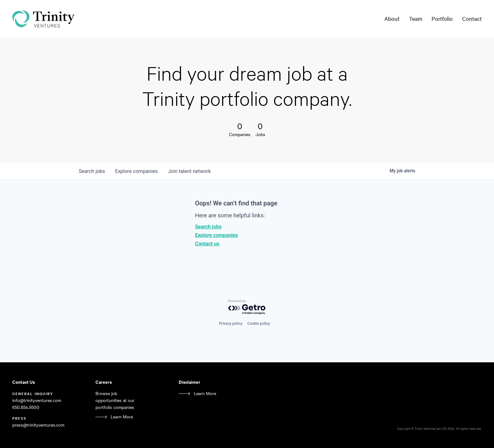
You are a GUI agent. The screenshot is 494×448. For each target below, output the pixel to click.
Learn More (122, 417)
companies (136, 171)
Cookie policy (259, 324)
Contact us (207, 244)
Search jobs (208, 227)
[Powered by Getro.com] (247, 307)
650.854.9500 (26, 407)
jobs (92, 171)
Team (416, 19)
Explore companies (216, 235)
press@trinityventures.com (38, 425)
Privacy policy (231, 324)
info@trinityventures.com (37, 400)
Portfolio (442, 19)
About (392, 19)
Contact (472, 19)
